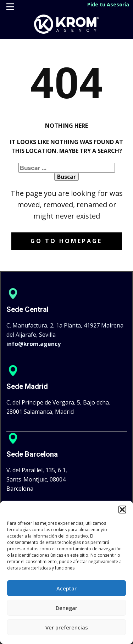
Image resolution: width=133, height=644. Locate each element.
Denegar (66, 608)
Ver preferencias (67, 627)
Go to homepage (66, 241)
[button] (122, 510)
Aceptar (66, 588)
